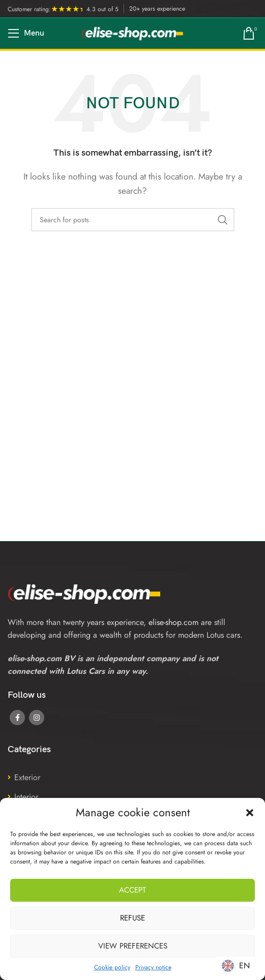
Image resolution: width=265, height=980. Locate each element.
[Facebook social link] (17, 718)
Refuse (132, 918)
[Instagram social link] (37, 718)
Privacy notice (153, 967)
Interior (26, 797)
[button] (250, 813)
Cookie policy (112, 967)
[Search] (133, 220)
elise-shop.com (173, 622)
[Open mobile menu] (26, 34)
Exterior (27, 777)
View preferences (133, 946)
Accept (132, 890)
